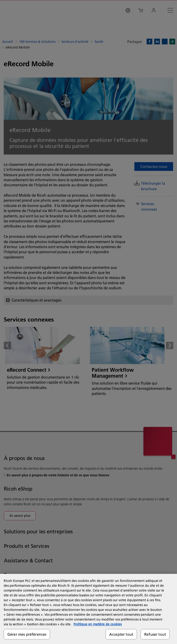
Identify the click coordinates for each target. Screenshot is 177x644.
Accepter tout (121, 634)
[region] (88, 609)
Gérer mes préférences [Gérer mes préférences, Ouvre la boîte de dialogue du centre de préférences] (27, 634)
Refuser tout (155, 634)
